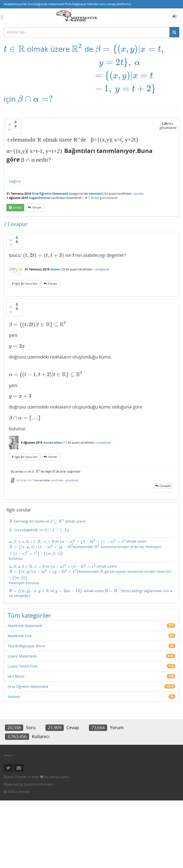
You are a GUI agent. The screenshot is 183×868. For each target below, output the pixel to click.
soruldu (138, 194)
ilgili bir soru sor (26, 284)
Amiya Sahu (59, 777)
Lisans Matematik (22, 656)
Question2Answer (39, 784)
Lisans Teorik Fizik (22, 666)
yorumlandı (72, 480)
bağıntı (15, 181)
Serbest (14, 697)
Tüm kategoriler (29, 615)
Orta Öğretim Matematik (50, 194)
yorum (37, 207)
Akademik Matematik (25, 626)
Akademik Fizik (20, 636)
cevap (17, 207)
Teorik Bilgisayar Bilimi (26, 646)
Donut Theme (15, 777)
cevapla (165, 486)
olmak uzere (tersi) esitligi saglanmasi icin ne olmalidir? (91, 593)
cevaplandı (102, 269)
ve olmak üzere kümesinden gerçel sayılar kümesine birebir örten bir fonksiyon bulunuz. (90, 574)
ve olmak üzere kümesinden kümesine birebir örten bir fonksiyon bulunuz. (85, 550)
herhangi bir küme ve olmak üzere (91, 526)
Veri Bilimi (16, 676)
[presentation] (14, 49)
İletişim (8, 755)
